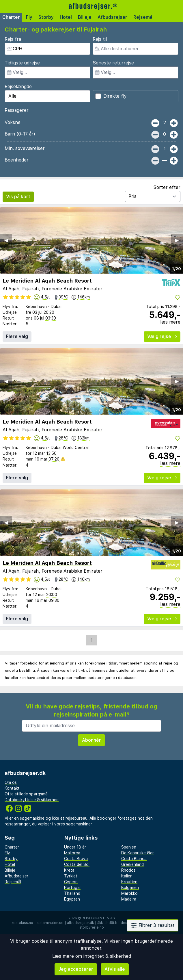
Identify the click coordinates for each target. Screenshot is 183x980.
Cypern (71, 882)
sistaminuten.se (50, 923)
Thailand (72, 893)
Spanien (129, 847)
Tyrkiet (71, 876)
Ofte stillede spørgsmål (27, 794)
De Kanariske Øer (138, 853)
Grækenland (132, 864)
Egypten (72, 899)
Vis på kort (18, 197)
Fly (29, 17)
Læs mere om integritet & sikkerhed (92, 956)
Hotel (66, 17)
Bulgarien (130, 888)
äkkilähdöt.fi (107, 923)
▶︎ (177, 240)
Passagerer (17, 110)
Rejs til (100, 39)
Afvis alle (115, 969)
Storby (46, 17)
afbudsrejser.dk (80, 923)
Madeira (129, 899)
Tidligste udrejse (22, 63)
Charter (11, 17)
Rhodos (128, 870)
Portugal (72, 888)
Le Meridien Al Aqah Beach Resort (47, 281)
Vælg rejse (162, 336)
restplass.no (23, 923)
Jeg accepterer (76, 969)
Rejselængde (18, 87)
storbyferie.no (92, 927)
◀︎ (6, 240)
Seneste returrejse (113, 63)
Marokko (129, 893)
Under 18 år (75, 847)
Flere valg (17, 336)
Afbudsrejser (112, 17)
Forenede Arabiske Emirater (72, 289)
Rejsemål (143, 17)
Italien (127, 876)
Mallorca (72, 853)
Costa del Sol (77, 864)
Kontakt (12, 788)
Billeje (85, 17)
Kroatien (129, 882)
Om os (11, 782)
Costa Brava (76, 859)
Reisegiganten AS (98, 918)
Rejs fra (13, 39)
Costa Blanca (134, 859)
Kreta (69, 870)
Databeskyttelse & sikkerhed (32, 800)
